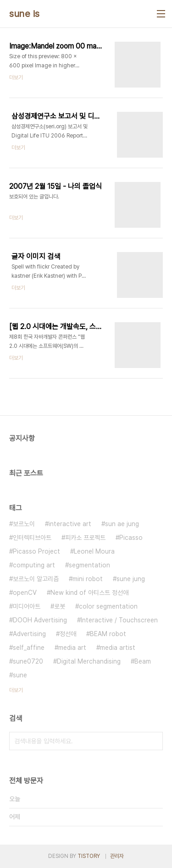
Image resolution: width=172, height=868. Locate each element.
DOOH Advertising (40, 620)
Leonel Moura (94, 551)
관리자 (117, 856)
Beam (143, 661)
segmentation (89, 565)
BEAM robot (108, 634)
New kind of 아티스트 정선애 (89, 593)
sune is (25, 14)
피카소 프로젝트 (85, 538)
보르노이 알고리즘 (36, 579)
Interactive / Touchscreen (119, 620)
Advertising (29, 634)
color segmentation (108, 606)
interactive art (70, 524)
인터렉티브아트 (32, 538)
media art (72, 648)
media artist (118, 648)
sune (20, 675)
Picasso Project (36, 551)
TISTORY (89, 856)
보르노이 (24, 524)
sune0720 (28, 661)
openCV (25, 593)
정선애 (68, 634)
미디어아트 (27, 606)
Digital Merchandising (89, 661)
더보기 (16, 690)
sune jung (131, 579)
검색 (154, 741)
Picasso (131, 538)
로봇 (60, 606)
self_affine (29, 648)
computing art (34, 565)
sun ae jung (122, 524)
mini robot (88, 579)
